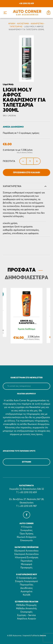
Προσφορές (26, 568)
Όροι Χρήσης (27, 534)
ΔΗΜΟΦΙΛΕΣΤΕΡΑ (26, 278)
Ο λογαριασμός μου (26, 578)
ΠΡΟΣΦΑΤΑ (22, 270)
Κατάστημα (23, 24)
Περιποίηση (26, 561)
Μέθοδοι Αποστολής (26, 608)
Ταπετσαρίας (16, 27)
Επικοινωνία (26, 540)
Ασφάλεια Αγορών (27, 619)
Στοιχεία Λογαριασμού (26, 581)
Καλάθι (27, 595)
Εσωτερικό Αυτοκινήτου (27, 554)
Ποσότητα (9, 161)
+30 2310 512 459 (26, 4)
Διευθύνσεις (26, 588)
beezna (43, 636)
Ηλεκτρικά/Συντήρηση (27, 557)
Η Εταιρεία (27, 527)
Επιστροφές (26, 612)
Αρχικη (12, 24)
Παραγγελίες (27, 585)
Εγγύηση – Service (26, 615)
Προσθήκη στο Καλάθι (27, 172)
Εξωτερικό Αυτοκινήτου (26, 551)
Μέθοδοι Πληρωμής (26, 605)
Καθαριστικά (37, 24)
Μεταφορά (26, 564)
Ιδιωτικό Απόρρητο (26, 537)
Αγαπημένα (26, 591)
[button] (5, 13)
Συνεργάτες (26, 530)
